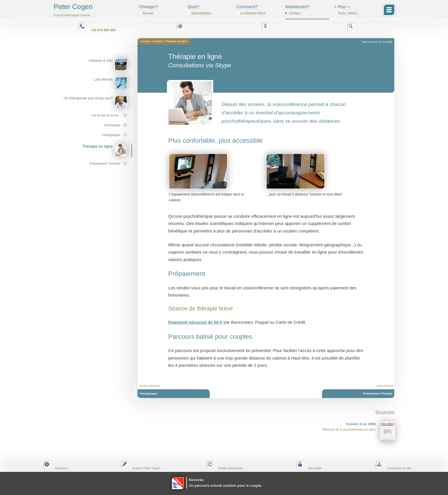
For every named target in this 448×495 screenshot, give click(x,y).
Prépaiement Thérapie (378, 393)
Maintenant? (307, 10)
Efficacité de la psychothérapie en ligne (359, 432)
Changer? (161, 10)
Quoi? (209, 10)
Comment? (258, 10)
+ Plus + (356, 10)
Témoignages (149, 393)
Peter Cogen (73, 10)
